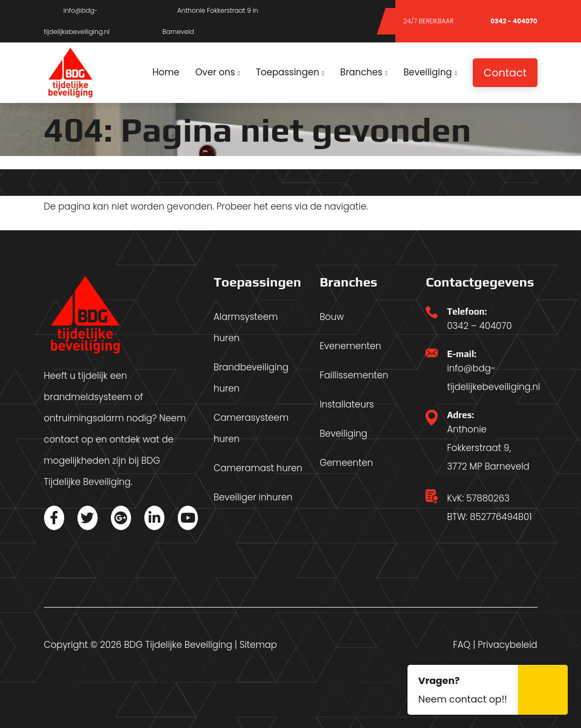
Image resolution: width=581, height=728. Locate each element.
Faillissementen (354, 375)
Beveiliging (343, 434)
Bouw (332, 317)
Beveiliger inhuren (253, 497)
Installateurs (346, 404)
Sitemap (258, 645)
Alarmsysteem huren (245, 327)
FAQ (462, 645)
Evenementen (350, 346)
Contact (505, 73)
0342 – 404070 (479, 326)
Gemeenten (346, 463)
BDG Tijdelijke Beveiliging (178, 645)
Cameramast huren (258, 468)
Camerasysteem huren (251, 428)
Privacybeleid (508, 645)
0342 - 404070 (504, 21)
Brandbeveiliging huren (251, 378)
